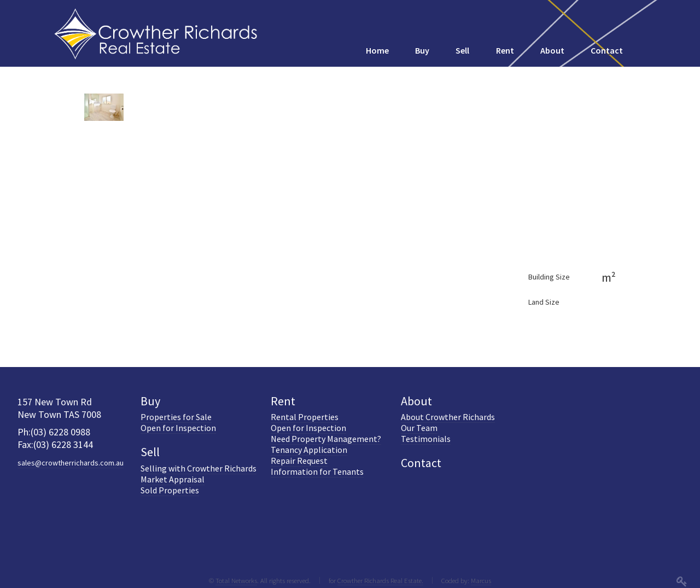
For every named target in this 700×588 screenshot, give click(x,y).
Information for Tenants (317, 471)
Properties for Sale (176, 417)
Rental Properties (305, 417)
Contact (421, 463)
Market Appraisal (173, 479)
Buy (150, 401)
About (416, 401)
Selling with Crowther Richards (199, 468)
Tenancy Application (309, 450)
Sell (150, 452)
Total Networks (236, 580)
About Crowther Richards (448, 417)
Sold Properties (170, 490)
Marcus (481, 580)
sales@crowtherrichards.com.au (71, 463)
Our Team (419, 428)
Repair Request (299, 461)
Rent (283, 401)
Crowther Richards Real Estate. (380, 580)
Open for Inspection (178, 428)
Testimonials (426, 439)
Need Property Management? (326, 439)
